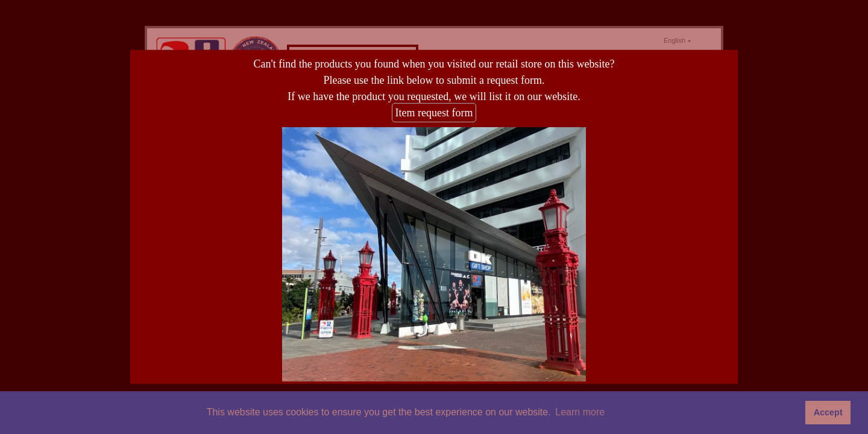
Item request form (434, 113)
